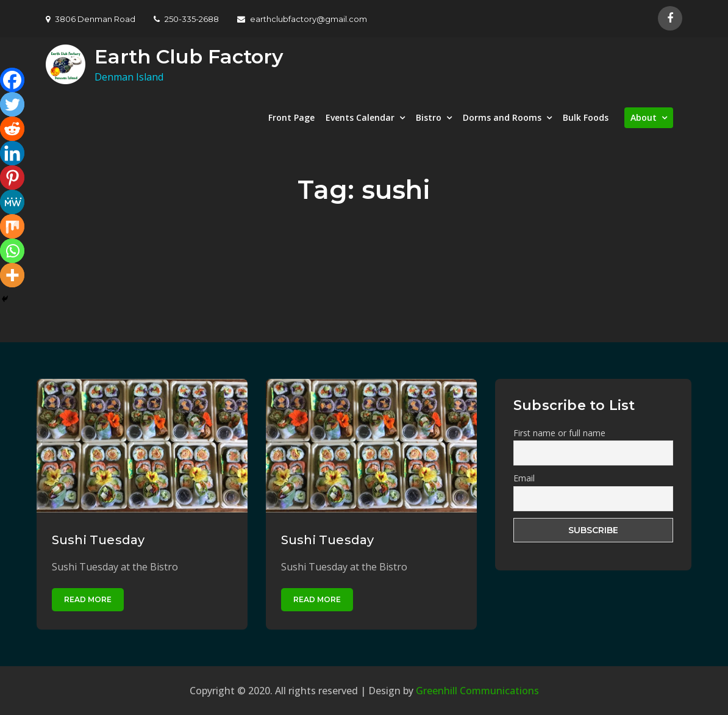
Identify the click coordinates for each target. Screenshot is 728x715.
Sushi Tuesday (98, 540)
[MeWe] (12, 202)
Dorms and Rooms (502, 117)
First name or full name (559, 433)
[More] (12, 275)
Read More (88, 599)
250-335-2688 (186, 19)
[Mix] (12, 226)
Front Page (291, 117)
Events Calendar (360, 117)
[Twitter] (12, 104)
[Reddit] (12, 129)
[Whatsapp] (12, 251)
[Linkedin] (12, 153)
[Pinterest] (12, 178)
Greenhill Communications (477, 691)
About (644, 117)
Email (524, 478)
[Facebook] (12, 80)
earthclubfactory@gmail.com (302, 19)
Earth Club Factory (189, 56)
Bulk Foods (586, 117)
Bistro (429, 117)
